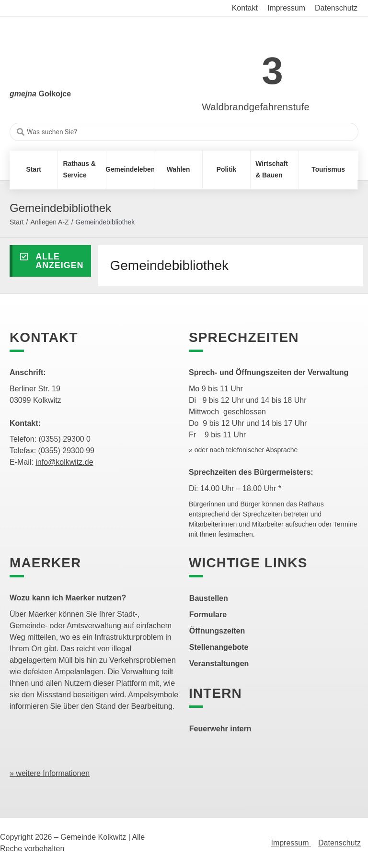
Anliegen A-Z (49, 222)
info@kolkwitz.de (64, 462)
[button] (50, 261)
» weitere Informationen (50, 773)
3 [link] (272, 71)
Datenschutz (339, 843)
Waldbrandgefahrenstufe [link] (256, 107)
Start (17, 222)
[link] (241, 65)
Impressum (291, 843)
